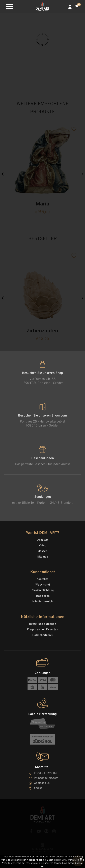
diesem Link (60, 860)
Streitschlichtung (43, 590)
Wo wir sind (43, 585)
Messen (42, 551)
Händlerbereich (42, 602)
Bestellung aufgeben (43, 624)
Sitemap (43, 557)
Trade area (43, 596)
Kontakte (42, 579)
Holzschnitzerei (42, 635)
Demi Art (42, 540)
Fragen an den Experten (43, 630)
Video (42, 546)
